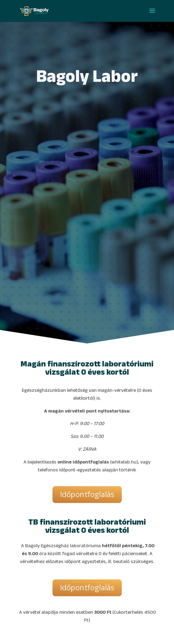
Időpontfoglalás (87, 495)
